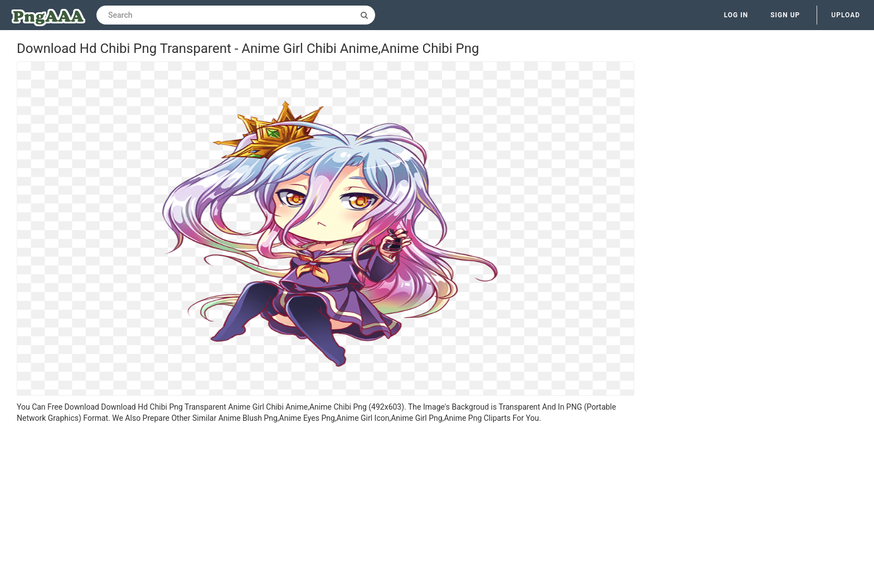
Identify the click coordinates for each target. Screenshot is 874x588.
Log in (736, 15)
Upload (846, 15)
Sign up (785, 15)
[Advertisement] (326, 507)
